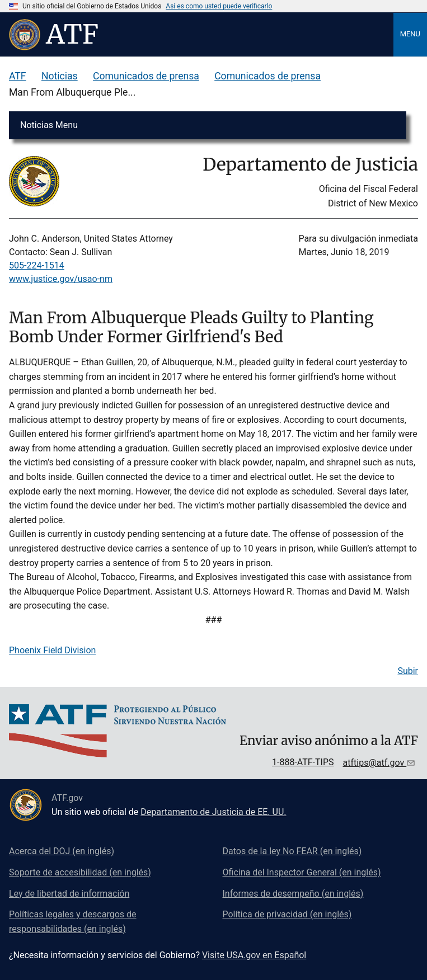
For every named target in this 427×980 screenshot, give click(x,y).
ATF (18, 76)
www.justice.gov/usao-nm (61, 279)
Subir (408, 671)
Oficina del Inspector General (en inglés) (302, 872)
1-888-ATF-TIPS (303, 762)
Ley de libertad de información (69, 894)
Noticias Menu (49, 125)
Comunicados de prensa (146, 76)
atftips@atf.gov (375, 763)
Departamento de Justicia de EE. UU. (213, 812)
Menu (410, 34)
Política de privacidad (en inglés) (287, 914)
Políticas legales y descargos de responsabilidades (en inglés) (73, 922)
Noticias (60, 76)
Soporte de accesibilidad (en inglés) (80, 872)
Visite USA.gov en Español (254, 955)
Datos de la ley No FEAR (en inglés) (292, 851)
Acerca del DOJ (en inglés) (62, 851)
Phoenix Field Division (52, 650)
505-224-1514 (37, 265)
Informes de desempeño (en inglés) (293, 894)
